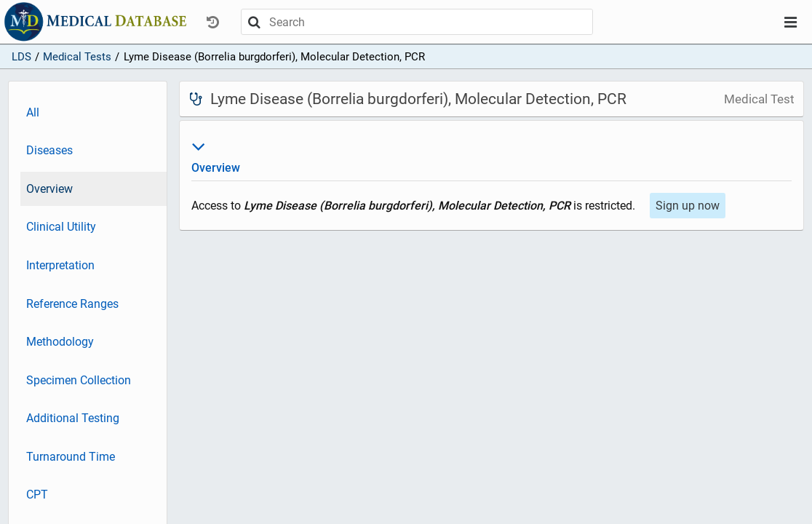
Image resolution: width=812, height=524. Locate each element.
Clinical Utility (61, 227)
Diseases (49, 150)
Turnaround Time (71, 457)
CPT (37, 495)
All (33, 112)
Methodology (60, 342)
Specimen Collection (79, 380)
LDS (21, 57)
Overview (49, 189)
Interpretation (60, 265)
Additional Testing (73, 418)
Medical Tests (77, 57)
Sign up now (688, 206)
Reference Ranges (72, 304)
